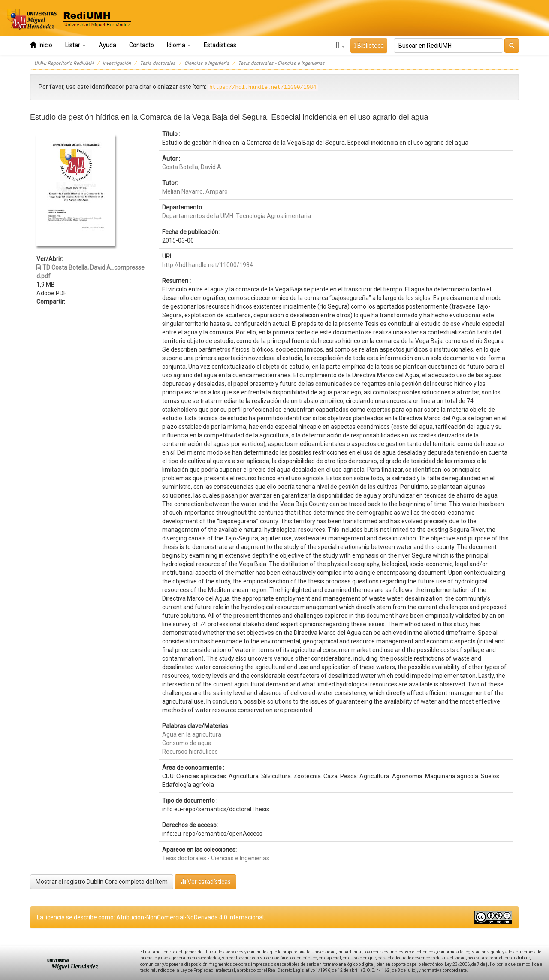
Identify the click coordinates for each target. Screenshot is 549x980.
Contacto (142, 45)
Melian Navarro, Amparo (195, 191)
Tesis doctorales (158, 63)
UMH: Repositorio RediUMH (64, 63)
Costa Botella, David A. (192, 167)
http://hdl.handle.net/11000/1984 (208, 265)
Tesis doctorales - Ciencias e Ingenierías (281, 63)
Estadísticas (220, 45)
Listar (75, 45)
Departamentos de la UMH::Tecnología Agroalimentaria (237, 216)
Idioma (179, 45)
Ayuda (107, 45)
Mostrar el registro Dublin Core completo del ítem (102, 882)
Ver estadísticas (205, 881)
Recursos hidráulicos (190, 752)
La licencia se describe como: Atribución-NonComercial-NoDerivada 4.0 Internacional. (151, 917)
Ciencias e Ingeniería (207, 63)
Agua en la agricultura (192, 734)
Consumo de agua (187, 743)
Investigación (117, 63)
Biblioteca (369, 46)
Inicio (41, 45)
